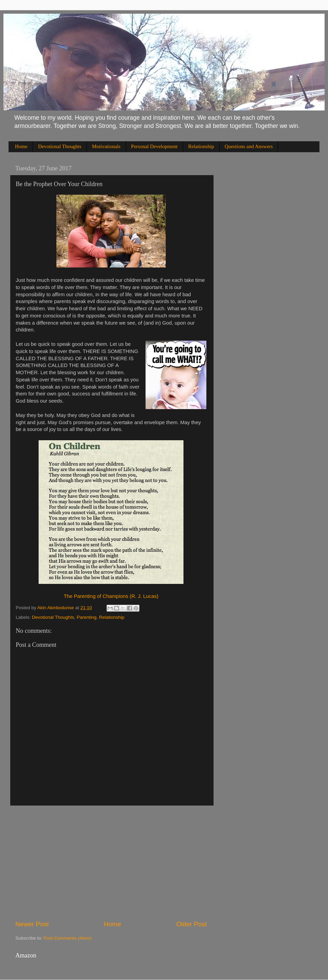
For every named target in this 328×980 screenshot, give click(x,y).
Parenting (86, 617)
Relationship (201, 146)
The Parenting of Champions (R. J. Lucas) (111, 596)
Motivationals (106, 146)
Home (21, 146)
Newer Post (32, 924)
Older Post (192, 924)
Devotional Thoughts (60, 146)
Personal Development (154, 146)
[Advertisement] (111, 863)
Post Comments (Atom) (68, 938)
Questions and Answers (249, 146)
